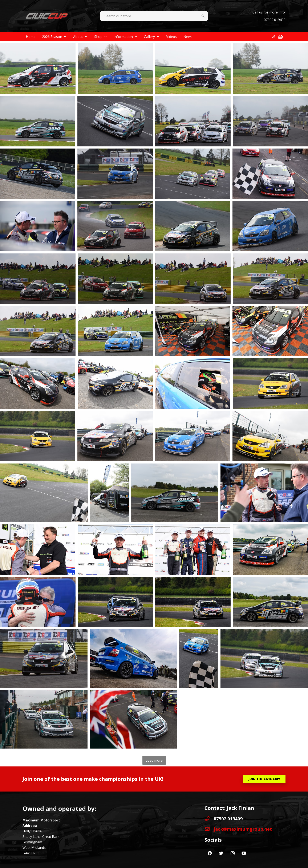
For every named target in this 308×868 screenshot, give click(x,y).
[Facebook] (210, 853)
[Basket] (280, 37)
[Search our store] (154, 16)
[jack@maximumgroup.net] (209, 829)
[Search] (203, 16)
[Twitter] (221, 853)
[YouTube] (244, 853)
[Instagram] (232, 853)
